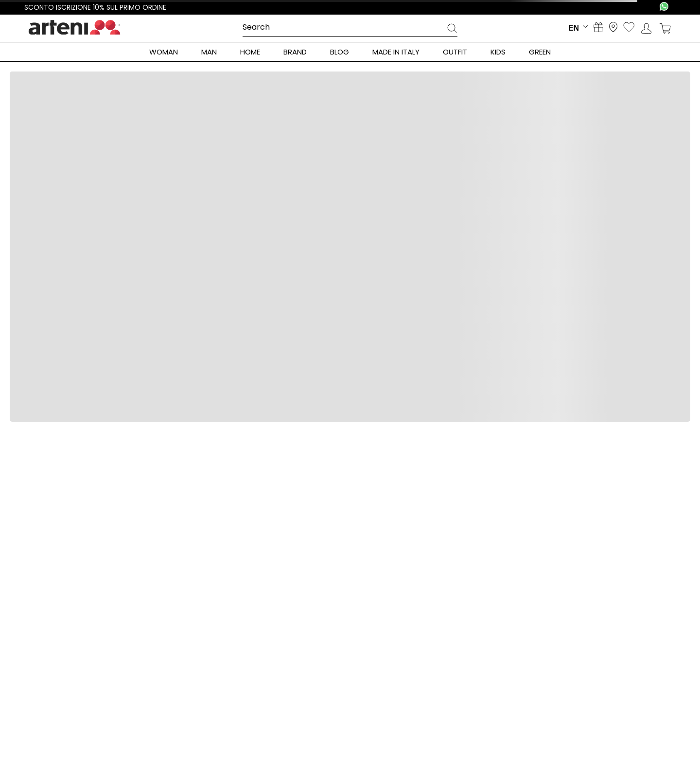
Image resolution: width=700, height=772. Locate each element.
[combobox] (350, 28)
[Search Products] (452, 30)
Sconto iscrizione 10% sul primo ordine (95, 7)
